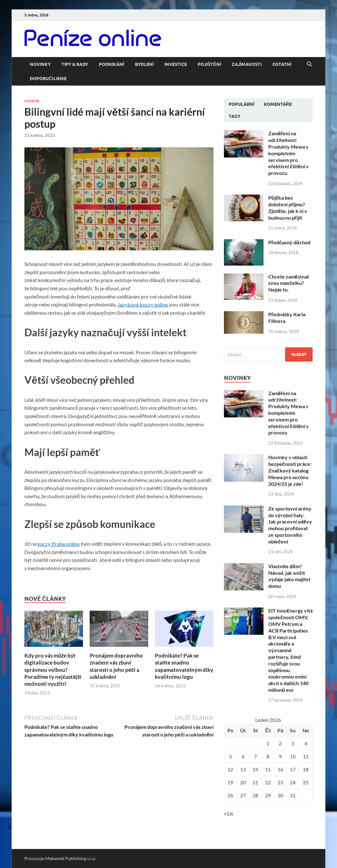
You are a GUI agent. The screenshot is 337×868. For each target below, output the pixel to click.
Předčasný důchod (289, 242)
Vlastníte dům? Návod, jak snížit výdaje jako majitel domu (289, 576)
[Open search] (309, 64)
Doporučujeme (48, 79)
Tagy (235, 116)
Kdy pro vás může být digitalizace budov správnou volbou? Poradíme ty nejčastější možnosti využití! (53, 669)
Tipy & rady (75, 64)
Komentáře (278, 104)
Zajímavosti (247, 64)
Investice (176, 64)
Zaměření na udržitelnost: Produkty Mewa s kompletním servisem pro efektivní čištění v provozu (289, 153)
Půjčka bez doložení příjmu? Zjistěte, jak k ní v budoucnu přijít (288, 207)
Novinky (40, 64)
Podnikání (111, 64)
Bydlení (144, 64)
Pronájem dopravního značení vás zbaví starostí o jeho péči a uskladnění (116, 666)
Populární (242, 104)
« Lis (229, 813)
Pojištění (209, 64)
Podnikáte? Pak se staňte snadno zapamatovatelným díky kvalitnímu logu (184, 666)
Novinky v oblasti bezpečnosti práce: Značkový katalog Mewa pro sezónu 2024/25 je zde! (290, 470)
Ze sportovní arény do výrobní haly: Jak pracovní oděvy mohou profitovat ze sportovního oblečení (290, 525)
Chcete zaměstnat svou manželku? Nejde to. (289, 283)
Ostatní (282, 64)
